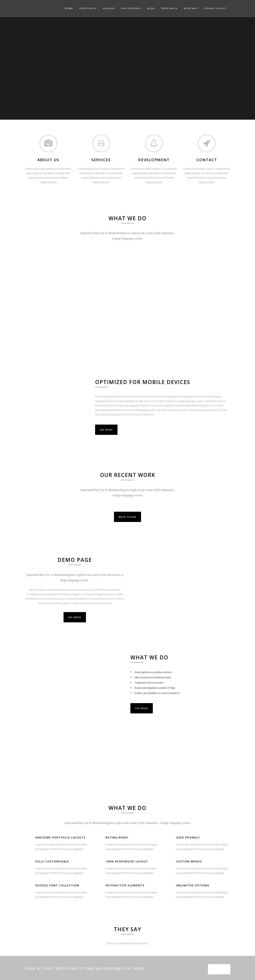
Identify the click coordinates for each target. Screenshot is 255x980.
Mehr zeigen (127, 517)
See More (106, 430)
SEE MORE (75, 617)
